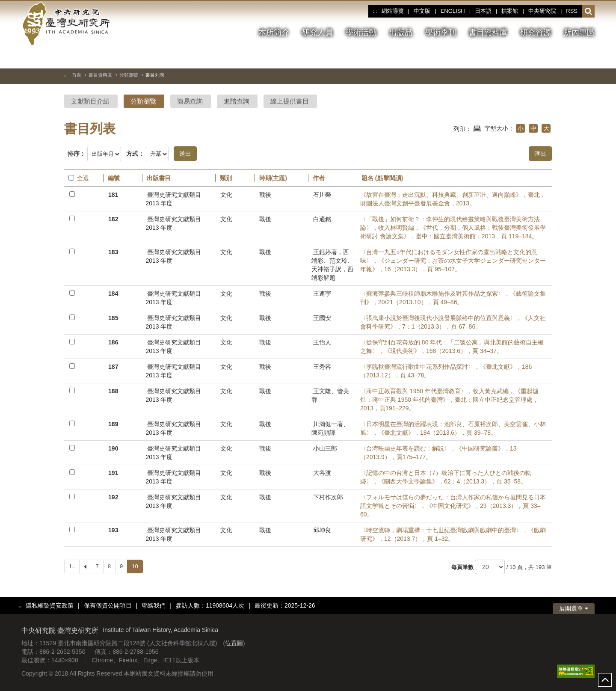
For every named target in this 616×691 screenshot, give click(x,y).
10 (135, 566)
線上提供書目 (290, 101)
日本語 (483, 11)
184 (113, 294)
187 (113, 367)
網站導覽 (393, 11)
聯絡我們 (154, 605)
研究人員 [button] (317, 33)
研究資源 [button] (536, 33)
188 (113, 391)
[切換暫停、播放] (557, 57)
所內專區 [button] (579, 33)
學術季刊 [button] (441, 33)
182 (113, 219)
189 (113, 424)
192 (113, 497)
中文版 (422, 11)
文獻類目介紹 (90, 101)
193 (113, 530)
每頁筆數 (462, 567)
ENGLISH (453, 11)
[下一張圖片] (588, 57)
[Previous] (85, 566)
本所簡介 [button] (274, 33)
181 (113, 195)
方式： (135, 154)
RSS (572, 11)
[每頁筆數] (490, 567)
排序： (77, 154)
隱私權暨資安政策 (50, 605)
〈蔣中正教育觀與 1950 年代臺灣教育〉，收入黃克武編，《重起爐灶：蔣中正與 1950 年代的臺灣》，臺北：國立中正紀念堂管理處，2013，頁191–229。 (449, 400)
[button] (588, 12)
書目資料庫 (100, 75)
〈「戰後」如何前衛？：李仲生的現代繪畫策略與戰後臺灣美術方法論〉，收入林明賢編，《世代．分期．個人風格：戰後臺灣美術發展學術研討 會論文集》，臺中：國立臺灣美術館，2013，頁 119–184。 (453, 228)
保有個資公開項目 (108, 605)
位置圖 (234, 643)
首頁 (77, 75)
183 (113, 252)
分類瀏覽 (129, 75)
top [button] (605, 680)
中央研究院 (542, 11)
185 (113, 318)
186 (113, 342)
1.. (72, 566)
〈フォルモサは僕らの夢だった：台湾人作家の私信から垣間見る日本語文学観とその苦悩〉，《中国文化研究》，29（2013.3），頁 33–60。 (453, 506)
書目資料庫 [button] (488, 33)
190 (113, 448)
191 (113, 473)
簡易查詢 (190, 101)
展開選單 (574, 608)
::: (375, 11)
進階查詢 (237, 101)
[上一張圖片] (573, 57)
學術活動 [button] (361, 33)
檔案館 (510, 11)
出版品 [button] (401, 33)
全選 (79, 178)
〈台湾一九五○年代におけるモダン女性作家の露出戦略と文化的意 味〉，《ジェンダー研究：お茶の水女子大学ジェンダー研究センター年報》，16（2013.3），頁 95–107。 (453, 261)
